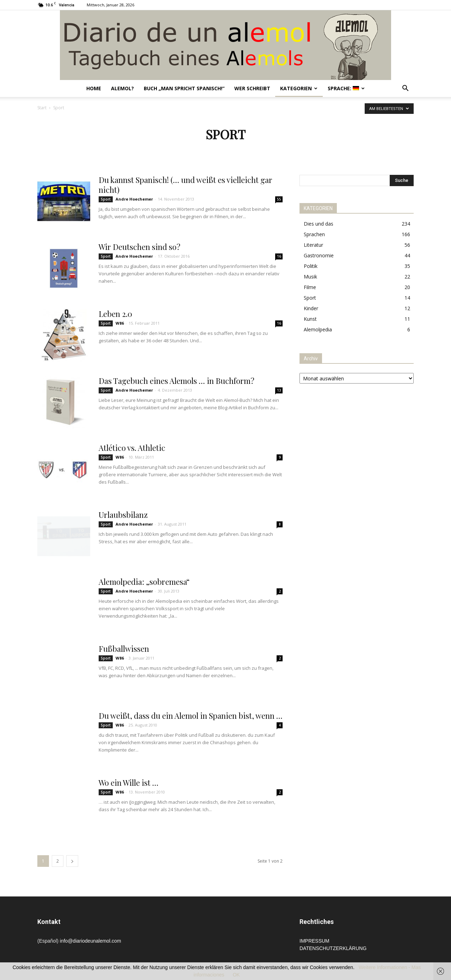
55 (279, 199)
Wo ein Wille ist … (129, 783)
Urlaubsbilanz (123, 515)
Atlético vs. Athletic (132, 448)
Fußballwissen (124, 649)
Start (42, 108)
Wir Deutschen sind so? (140, 247)
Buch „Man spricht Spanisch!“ (184, 88)
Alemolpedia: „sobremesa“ (144, 582)
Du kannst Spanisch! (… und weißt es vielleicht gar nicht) (186, 185)
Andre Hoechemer (134, 199)
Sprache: (346, 88)
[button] (405, 89)
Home (94, 88)
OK (236, 975)
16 (279, 256)
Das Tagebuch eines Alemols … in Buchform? (177, 381)
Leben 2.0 (115, 314)
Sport (106, 199)
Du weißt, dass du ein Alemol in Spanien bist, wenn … (191, 716)
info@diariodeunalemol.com (91, 941)
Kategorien (299, 88)
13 (279, 390)
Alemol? (122, 88)
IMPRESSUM (314, 941)
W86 (120, 323)
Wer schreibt (252, 88)
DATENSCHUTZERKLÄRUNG (333, 948)
